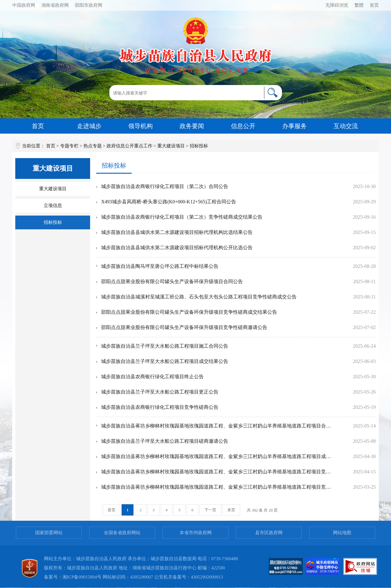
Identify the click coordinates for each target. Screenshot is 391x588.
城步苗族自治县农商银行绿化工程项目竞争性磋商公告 (160, 407)
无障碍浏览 (337, 5)
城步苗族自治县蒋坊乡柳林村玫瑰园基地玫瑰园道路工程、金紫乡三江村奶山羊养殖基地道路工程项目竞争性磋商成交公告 (216, 472)
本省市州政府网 (196, 533)
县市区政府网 (269, 533)
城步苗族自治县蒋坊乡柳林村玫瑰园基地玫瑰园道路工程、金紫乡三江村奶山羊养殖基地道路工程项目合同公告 (216, 426)
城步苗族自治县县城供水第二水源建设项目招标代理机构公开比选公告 (177, 248)
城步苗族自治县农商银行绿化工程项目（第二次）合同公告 (165, 186)
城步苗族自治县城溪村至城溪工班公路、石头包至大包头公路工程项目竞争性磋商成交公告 (199, 297)
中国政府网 (24, 5)
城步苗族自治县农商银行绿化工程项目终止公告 (152, 377)
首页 (374, 5)
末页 (231, 510)
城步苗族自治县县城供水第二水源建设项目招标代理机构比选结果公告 (177, 232)
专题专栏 (69, 146)
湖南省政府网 (55, 5)
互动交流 (346, 126)
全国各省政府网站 (122, 533)
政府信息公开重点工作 (130, 146)
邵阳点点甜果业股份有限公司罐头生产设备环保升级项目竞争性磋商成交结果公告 (189, 312)
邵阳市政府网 (89, 5)
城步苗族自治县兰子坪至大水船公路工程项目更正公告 (160, 392)
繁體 (359, 5)
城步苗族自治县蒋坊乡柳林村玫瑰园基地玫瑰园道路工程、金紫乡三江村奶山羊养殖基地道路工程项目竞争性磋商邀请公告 (216, 487)
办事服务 (294, 126)
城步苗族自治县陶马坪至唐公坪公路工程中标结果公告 (160, 266)
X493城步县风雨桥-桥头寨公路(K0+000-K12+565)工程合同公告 (169, 202)
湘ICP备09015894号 (82, 577)
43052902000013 (207, 577)
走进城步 (89, 126)
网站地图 (342, 533)
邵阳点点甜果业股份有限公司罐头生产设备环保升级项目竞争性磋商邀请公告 (184, 327)
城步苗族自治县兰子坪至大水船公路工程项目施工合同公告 (165, 346)
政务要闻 (192, 126)
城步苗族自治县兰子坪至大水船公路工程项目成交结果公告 (165, 361)
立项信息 (53, 205)
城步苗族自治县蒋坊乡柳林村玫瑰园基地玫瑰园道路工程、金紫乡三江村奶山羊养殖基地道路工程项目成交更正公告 (216, 456)
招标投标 (53, 222)
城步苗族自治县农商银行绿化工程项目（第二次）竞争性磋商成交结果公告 (182, 217)
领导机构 (141, 126)
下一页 (210, 510)
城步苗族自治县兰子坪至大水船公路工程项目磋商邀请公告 (165, 441)
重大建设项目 (171, 146)
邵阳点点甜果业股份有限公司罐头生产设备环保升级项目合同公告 (172, 281)
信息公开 (243, 126)
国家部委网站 (49, 533)
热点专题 (93, 146)
